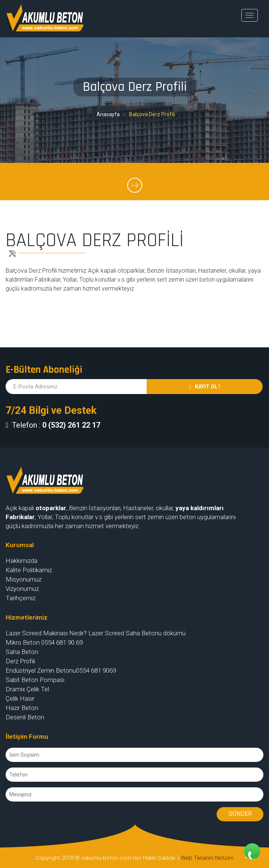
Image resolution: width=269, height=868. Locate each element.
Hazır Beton (22, 708)
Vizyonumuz (22, 589)
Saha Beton (22, 652)
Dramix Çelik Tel (27, 689)
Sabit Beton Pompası (35, 680)
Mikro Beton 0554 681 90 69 (44, 642)
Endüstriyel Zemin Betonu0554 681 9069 (61, 670)
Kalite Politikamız (29, 570)
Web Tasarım (197, 858)
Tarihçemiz (21, 598)
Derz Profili (20, 661)
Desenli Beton (25, 717)
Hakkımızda (22, 561)
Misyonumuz (24, 579)
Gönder (240, 814)
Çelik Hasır (20, 698)
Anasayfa (108, 114)
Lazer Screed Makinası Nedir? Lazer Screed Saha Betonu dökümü (96, 633)
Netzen (224, 858)
